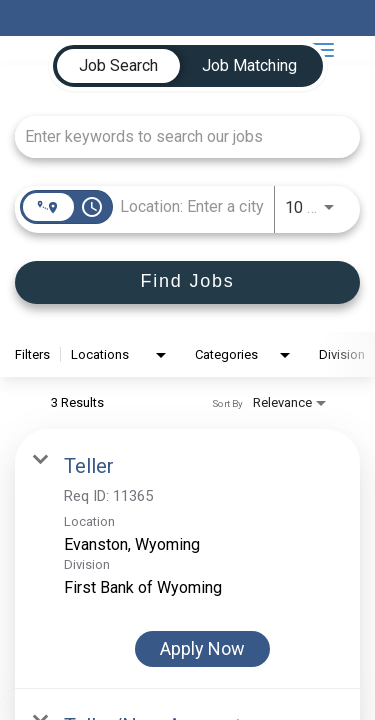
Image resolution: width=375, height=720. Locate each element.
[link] (187, 559)
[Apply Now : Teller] (202, 649)
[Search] (187, 282)
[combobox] (177, 136)
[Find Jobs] (187, 282)
